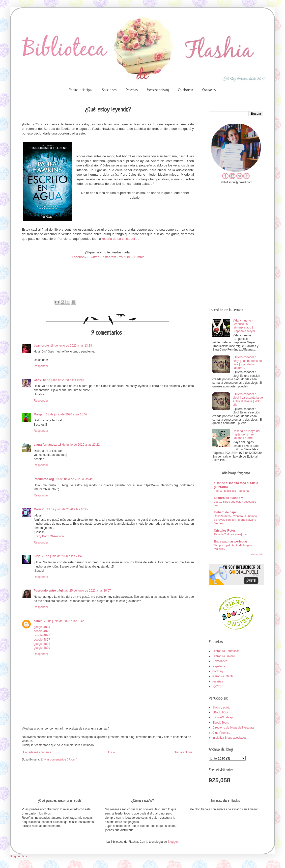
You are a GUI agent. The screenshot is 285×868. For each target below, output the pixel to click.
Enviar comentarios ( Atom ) (59, 759)
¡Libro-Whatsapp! (224, 717)
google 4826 (42, 635)
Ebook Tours (221, 723)
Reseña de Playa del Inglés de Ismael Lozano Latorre (246, 435)
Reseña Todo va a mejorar (230, 534)
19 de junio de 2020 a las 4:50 (75, 479)
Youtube (125, 257)
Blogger (173, 842)
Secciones (109, 90)
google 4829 (42, 648)
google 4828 (42, 644)
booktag (218, 671)
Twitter (94, 257)
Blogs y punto (221, 707)
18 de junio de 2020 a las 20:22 (79, 445)
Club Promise (221, 733)
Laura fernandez (45, 445)
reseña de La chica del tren (122, 239)
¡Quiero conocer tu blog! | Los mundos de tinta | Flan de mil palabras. (247, 363)
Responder (41, 366)
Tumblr (139, 257)
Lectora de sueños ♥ (228, 498)
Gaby (37, 380)
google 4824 (42, 627)
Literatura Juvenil (224, 656)
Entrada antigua (182, 752)
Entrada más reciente (37, 752)
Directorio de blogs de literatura (233, 728)
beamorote (41, 346)
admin (38, 621)
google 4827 (42, 640)
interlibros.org (44, 479)
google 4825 (42, 631)
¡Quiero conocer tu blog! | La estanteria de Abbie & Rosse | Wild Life (248, 399)
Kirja (37, 556)
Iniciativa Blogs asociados (229, 738)
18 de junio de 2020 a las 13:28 (71, 346)
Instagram (109, 257)
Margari (39, 414)
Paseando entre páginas (51, 591)
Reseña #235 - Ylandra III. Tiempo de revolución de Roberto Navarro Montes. (235, 520)
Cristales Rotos (225, 531)
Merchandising (158, 90)
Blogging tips (18, 856)
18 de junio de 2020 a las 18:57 (67, 414)
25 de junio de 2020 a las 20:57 (90, 591)
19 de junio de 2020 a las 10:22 (68, 509)
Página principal (81, 90)
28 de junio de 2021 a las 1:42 (64, 621)
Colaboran (185, 90)
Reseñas (132, 90)
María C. (40, 509)
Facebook (79, 257)
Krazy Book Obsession (49, 536)
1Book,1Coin (221, 712)
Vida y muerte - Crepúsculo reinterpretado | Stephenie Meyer (244, 326)
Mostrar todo (257, 554)
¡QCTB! (217, 686)
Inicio (112, 752)
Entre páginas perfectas (231, 542)
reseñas (218, 681)
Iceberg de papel (226, 512)
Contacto (209, 90)
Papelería (219, 666)
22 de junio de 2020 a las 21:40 (63, 556)
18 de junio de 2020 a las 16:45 (63, 380)
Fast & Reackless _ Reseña (231, 491)
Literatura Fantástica (226, 651)
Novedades (220, 661)
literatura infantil (223, 676)
